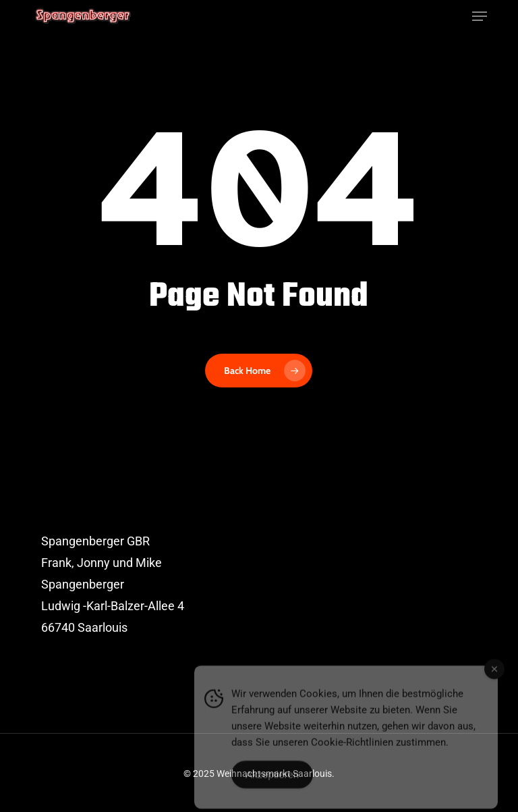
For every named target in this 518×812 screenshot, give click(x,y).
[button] (480, 16)
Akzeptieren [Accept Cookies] (272, 783)
